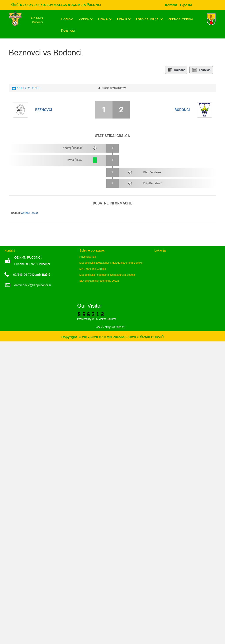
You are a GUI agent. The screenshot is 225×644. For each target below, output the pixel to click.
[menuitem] (186, 5)
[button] (92, 19)
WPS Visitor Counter (104, 319)
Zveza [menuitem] (84, 19)
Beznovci (44, 110)
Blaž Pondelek (152, 172)
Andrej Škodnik (72, 148)
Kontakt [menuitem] (68, 31)
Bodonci (182, 110)
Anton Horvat (29, 213)
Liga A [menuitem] (103, 19)
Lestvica (201, 70)
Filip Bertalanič (153, 183)
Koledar (176, 70)
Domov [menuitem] (67, 19)
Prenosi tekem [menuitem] (180, 19)
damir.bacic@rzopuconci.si (33, 285)
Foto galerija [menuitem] (147, 19)
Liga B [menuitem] (122, 19)
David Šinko (74, 160)
